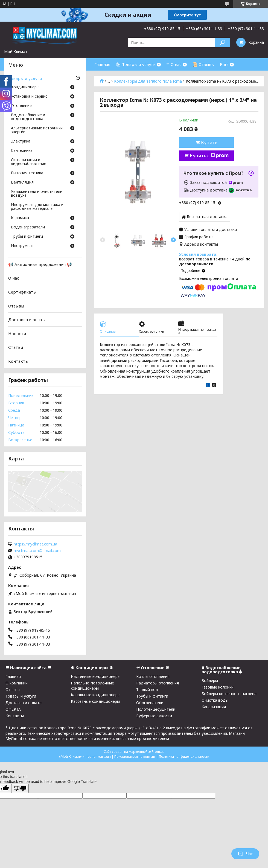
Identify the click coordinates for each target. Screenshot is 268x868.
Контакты (18, 361)
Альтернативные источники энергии (37, 130)
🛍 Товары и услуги (136, 64)
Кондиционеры (25, 87)
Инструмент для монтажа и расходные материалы (37, 207)
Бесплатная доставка (207, 217)
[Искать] (222, 43)
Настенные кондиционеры (96, 676)
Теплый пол (147, 690)
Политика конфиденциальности (184, 757)
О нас (14, 278)
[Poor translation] (20, 789)
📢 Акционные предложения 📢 (40, 264)
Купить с (209, 156)
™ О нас (174, 64)
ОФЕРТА (13, 709)
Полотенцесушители (156, 709)
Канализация (214, 707)
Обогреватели (150, 703)
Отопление (21, 106)
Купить (209, 143)
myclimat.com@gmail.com (37, 551)
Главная (102, 64)
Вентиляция (22, 182)
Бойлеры (210, 680)
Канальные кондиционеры (96, 695)
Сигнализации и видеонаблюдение (29, 162)
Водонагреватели (28, 227)
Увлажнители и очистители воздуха (37, 194)
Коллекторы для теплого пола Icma (148, 81)
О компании (17, 683)
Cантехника (22, 151)
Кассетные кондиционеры (95, 701)
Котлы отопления (153, 676)
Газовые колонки (218, 687)
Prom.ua (158, 752)
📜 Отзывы (203, 64)
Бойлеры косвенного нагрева (229, 694)
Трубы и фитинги (27, 237)
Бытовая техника (27, 173)
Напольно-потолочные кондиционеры (92, 686)
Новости (17, 333)
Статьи (16, 347)
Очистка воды (215, 700)
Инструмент (22, 246)
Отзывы (16, 306)
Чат (245, 854)
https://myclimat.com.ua (35, 544)
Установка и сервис (29, 97)
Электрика (21, 141)
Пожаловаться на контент (135, 757)
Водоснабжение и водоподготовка (28, 117)
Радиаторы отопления (158, 683)
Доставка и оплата (27, 320)
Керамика (20, 218)
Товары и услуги (25, 78)
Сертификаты (22, 292)
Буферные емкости (154, 716)
